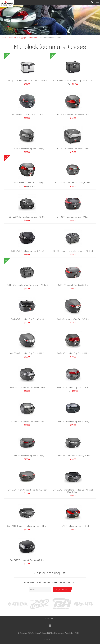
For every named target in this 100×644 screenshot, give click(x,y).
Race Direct (50, 618)
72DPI (78, 633)
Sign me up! (62, 589)
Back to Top (50, 640)
